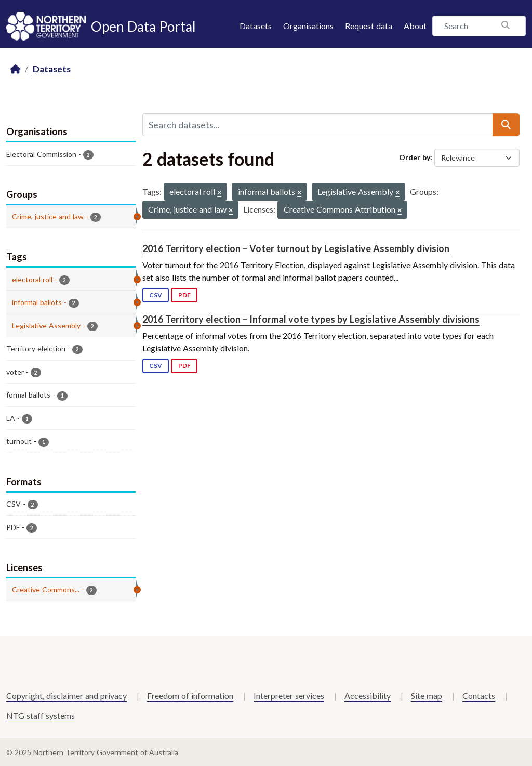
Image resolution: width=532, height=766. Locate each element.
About (415, 26)
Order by (415, 157)
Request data (369, 26)
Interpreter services (289, 696)
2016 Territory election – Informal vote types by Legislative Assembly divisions (311, 319)
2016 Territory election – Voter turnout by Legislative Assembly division (296, 248)
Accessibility (368, 696)
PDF (184, 295)
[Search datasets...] (318, 125)
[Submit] (506, 125)
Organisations (308, 26)
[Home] (16, 69)
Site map (427, 696)
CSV (156, 295)
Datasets (256, 26)
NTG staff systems (41, 715)
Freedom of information (190, 696)
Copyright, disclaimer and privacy (66, 696)
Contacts (479, 696)
